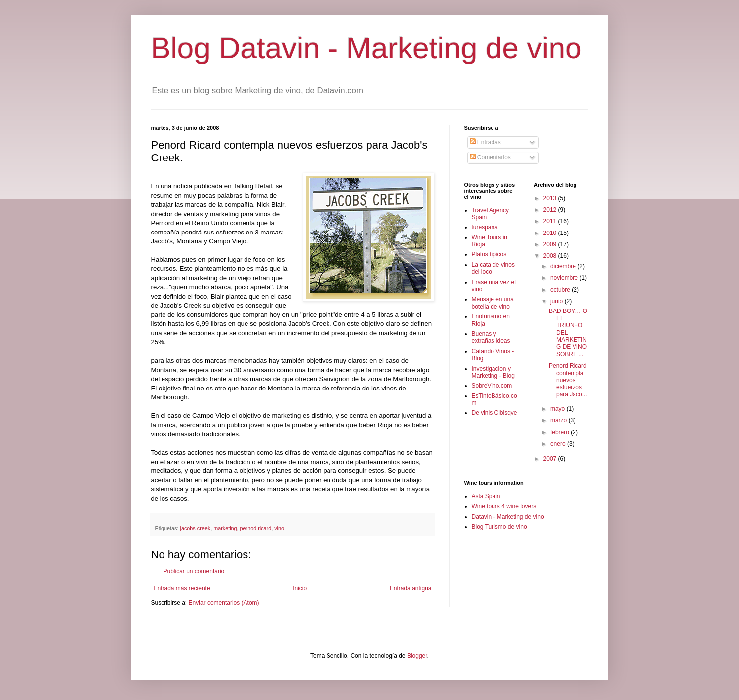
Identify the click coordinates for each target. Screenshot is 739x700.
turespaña (485, 227)
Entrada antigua (411, 588)
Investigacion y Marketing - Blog (493, 372)
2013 (551, 198)
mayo (558, 409)
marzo (559, 420)
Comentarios (490, 157)
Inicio (300, 588)
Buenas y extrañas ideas (491, 337)
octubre (561, 290)
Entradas (485, 142)
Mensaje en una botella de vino (493, 303)
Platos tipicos (489, 254)
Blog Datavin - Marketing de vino (367, 48)
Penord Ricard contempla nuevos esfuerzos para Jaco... (568, 380)
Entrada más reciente (182, 588)
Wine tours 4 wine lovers (504, 506)
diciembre (564, 266)
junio (557, 301)
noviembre (565, 278)
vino (279, 528)
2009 (551, 244)
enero (559, 444)
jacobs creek (196, 528)
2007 (551, 459)
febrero (560, 432)
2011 (551, 221)
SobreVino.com (492, 386)
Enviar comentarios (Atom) (224, 603)
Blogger (417, 656)
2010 (551, 233)
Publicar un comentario (194, 571)
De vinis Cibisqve (494, 413)
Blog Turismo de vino (499, 527)
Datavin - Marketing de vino (508, 517)
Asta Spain (486, 496)
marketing (225, 528)
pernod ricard (256, 528)
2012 (551, 210)
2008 (551, 256)
